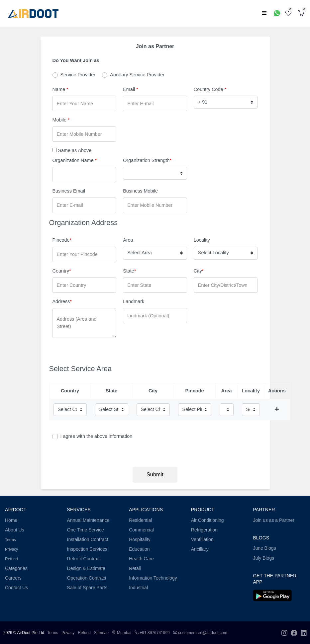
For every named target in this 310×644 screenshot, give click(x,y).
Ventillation (202, 539)
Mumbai (122, 633)
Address (62, 301)
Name (60, 89)
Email (131, 89)
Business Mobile (140, 191)
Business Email (69, 191)
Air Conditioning (207, 520)
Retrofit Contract (84, 559)
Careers (13, 578)
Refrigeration (204, 530)
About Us (15, 530)
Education (139, 549)
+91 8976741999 (152, 633)
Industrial (138, 588)
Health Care (141, 559)
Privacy (11, 549)
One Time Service (86, 530)
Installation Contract (88, 539)
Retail (135, 568)
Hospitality (140, 539)
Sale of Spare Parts (87, 588)
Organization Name (75, 160)
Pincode (62, 240)
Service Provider (78, 75)
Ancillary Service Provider (137, 75)
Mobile (61, 120)
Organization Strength (147, 160)
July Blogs (263, 558)
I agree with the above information (97, 436)
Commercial (141, 530)
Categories (16, 568)
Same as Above (75, 150)
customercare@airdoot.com (200, 633)
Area (128, 240)
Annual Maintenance (88, 520)
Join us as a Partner (274, 520)
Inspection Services (87, 549)
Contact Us (16, 588)
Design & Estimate (86, 568)
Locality (202, 240)
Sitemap (101, 633)
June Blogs (264, 548)
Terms (10, 540)
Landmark (134, 301)
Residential (140, 520)
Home (11, 520)
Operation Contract (87, 578)
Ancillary (200, 549)
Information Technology (153, 578)
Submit (155, 475)
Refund (11, 559)
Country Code (210, 89)
